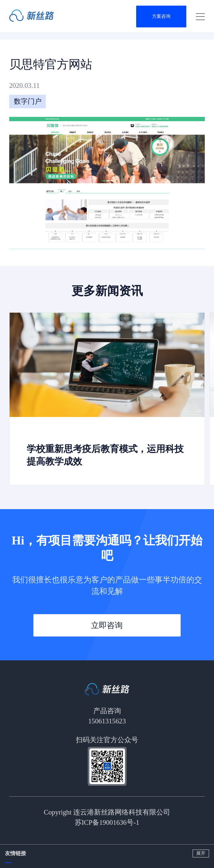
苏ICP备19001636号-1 (107, 822)
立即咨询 (107, 625)
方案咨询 (161, 16)
